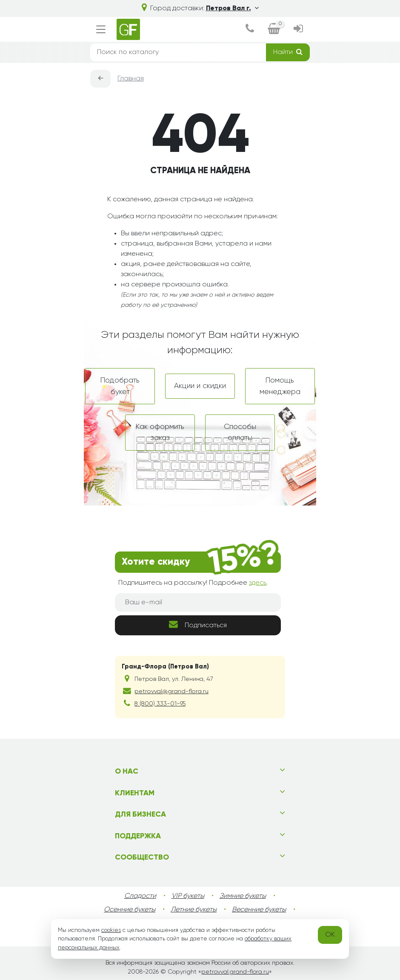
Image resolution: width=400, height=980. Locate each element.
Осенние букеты (130, 910)
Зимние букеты (243, 896)
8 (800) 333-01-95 (160, 704)
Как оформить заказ (160, 432)
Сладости (140, 896)
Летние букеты (194, 910)
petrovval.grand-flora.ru (235, 972)
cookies (111, 930)
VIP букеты (188, 896)
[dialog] (250, 30)
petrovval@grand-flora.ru (171, 691)
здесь (258, 583)
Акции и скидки (200, 386)
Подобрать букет (120, 386)
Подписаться (198, 624)
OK (330, 935)
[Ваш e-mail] (198, 603)
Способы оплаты (240, 432)
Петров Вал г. (232, 9)
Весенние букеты (259, 910)
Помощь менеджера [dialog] (280, 386)
